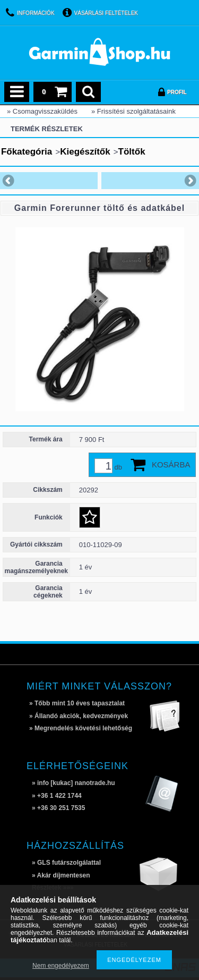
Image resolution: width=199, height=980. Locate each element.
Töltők (132, 152)
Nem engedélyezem (61, 966)
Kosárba (171, 465)
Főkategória (27, 152)
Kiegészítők (85, 152)
